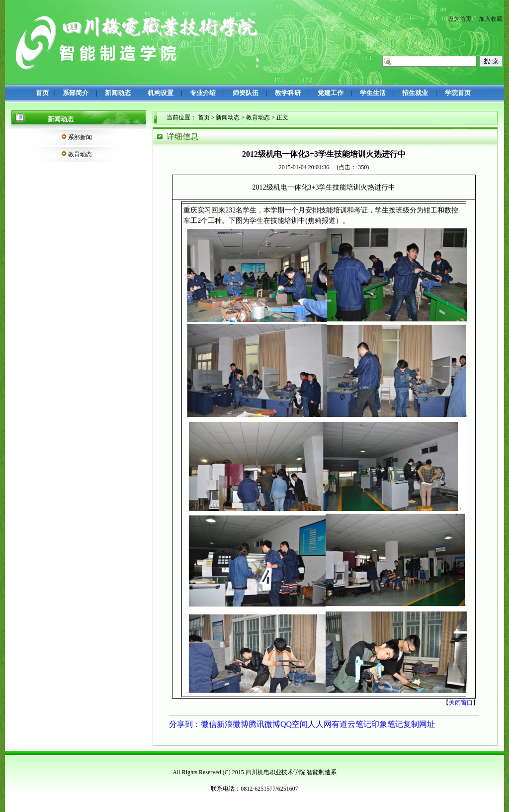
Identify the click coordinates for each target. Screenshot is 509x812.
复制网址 (419, 724)
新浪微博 (233, 724)
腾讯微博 (264, 724)
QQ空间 (294, 724)
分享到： (185, 724)
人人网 (320, 724)
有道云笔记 (351, 724)
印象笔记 (387, 724)
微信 (209, 724)
